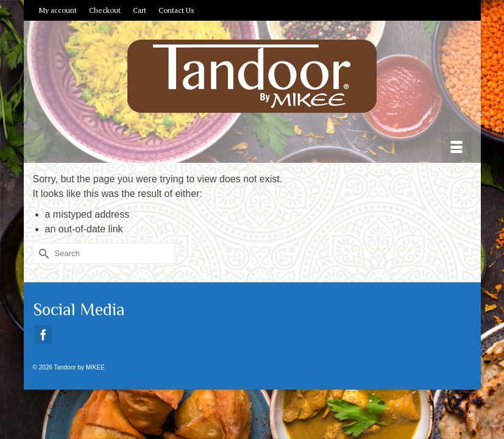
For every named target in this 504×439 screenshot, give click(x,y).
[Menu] (456, 148)
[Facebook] (43, 334)
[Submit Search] (42, 253)
